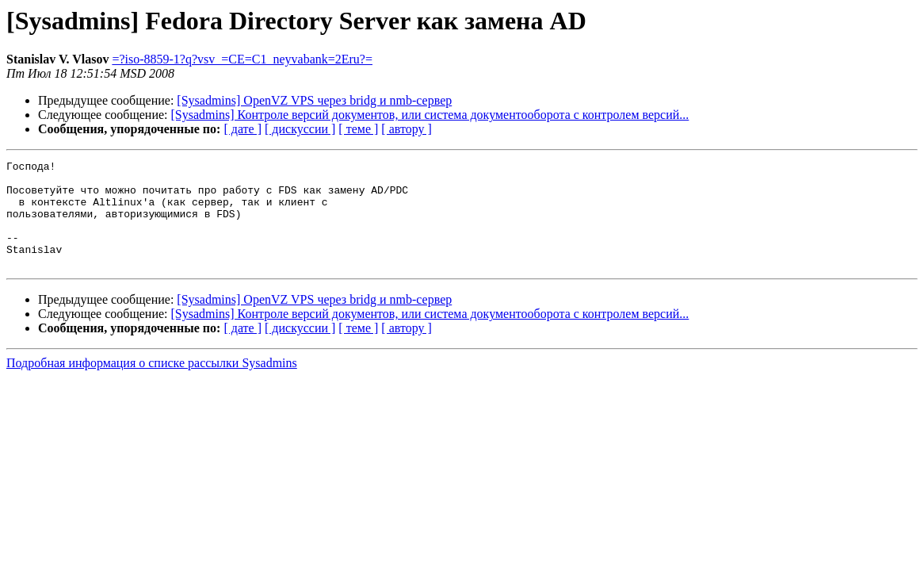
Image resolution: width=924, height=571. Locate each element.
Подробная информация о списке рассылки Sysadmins (152, 384)
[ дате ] (242, 129)
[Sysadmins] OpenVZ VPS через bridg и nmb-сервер (314, 100)
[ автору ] (406, 129)
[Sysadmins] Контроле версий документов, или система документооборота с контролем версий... (430, 115)
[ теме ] (358, 129)
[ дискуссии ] (300, 129)
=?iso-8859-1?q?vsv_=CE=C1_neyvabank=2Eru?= (242, 59)
